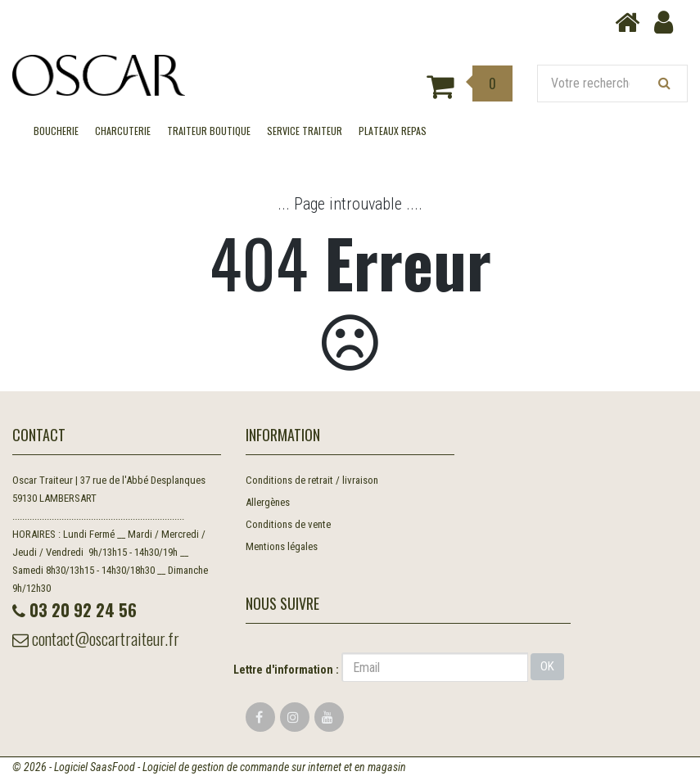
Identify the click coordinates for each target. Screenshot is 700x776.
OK (547, 666)
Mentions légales (282, 546)
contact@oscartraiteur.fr (96, 638)
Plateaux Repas (393, 131)
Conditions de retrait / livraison (312, 480)
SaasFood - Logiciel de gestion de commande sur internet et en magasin (248, 767)
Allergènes (268, 502)
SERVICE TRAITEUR (305, 131)
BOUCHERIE (56, 131)
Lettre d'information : (286, 670)
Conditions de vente (288, 524)
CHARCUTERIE (123, 131)
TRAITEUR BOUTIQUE (209, 131)
